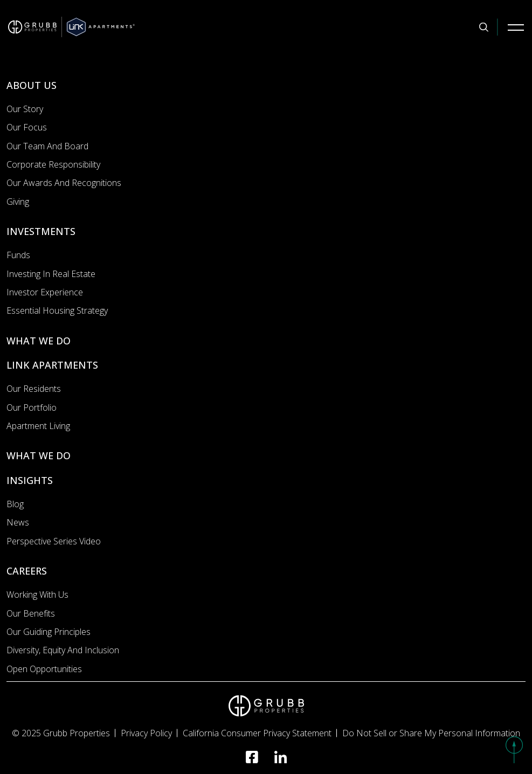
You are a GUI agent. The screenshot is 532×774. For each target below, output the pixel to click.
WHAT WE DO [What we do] (39, 341)
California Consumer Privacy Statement (257, 733)
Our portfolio (32, 407)
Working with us (37, 595)
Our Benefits (31, 613)
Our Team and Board (47, 146)
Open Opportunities (44, 669)
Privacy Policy (146, 733)
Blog (15, 504)
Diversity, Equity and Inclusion (63, 650)
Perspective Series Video (54, 541)
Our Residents (34, 389)
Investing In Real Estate (51, 274)
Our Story (25, 109)
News (18, 522)
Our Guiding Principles (49, 632)
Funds (18, 255)
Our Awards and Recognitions (64, 183)
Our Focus (27, 127)
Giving (18, 202)
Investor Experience (45, 292)
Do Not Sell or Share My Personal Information (431, 733)
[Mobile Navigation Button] (516, 27)
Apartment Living (38, 426)
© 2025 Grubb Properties (61, 733)
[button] (514, 750)
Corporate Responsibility (53, 164)
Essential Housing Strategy (57, 310)
